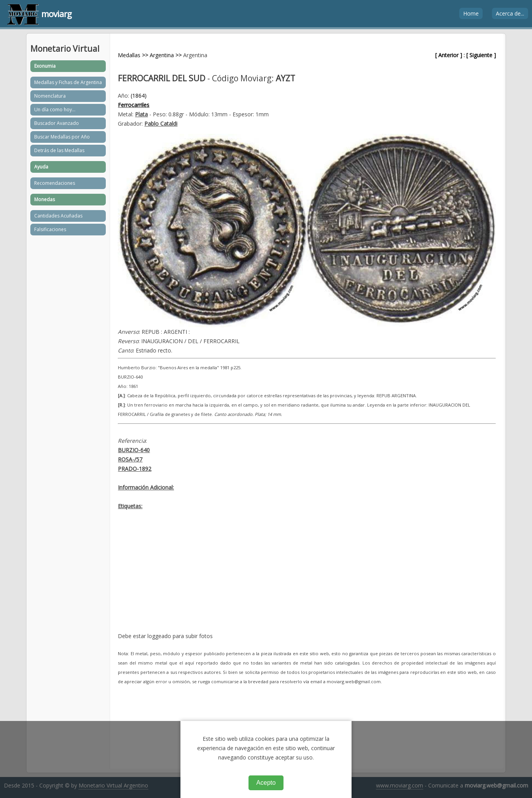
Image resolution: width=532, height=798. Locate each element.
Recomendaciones (55, 183)
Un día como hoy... (55, 110)
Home (471, 13)
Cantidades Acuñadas (58, 216)
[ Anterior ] (449, 55)
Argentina (162, 55)
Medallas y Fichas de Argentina (68, 82)
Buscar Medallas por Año (62, 137)
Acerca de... (510, 13)
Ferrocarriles (134, 105)
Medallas (129, 55)
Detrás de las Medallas (59, 150)
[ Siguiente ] (481, 55)
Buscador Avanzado (57, 123)
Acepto (266, 783)
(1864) (139, 96)
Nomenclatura (50, 96)
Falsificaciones (50, 229)
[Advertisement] (307, 577)
